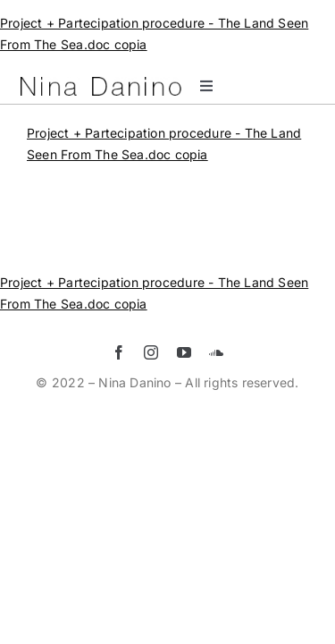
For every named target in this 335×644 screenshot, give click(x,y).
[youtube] (184, 397)
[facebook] (119, 397)
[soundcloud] (216, 397)
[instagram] (151, 397)
